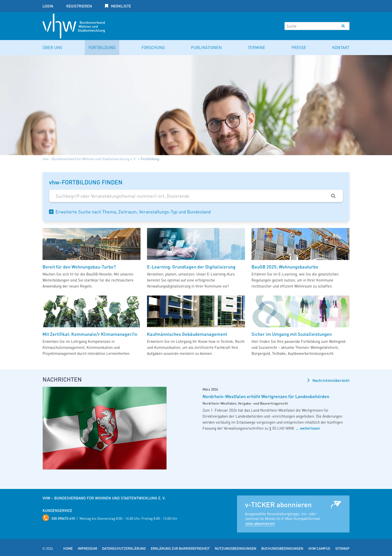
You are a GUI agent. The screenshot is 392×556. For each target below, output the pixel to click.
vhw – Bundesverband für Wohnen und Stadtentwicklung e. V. (89, 159)
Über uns (52, 47)
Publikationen (206, 47)
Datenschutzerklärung (124, 548)
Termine (256, 47)
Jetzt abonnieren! (260, 523)
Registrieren (79, 6)
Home (68, 548)
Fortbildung (102, 47)
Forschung (153, 47)
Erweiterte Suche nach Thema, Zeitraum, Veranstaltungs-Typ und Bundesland (133, 212)
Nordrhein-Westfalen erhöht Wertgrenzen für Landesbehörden (266, 396)
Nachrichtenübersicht (330, 380)
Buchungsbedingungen (282, 548)
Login (48, 6)
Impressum (87, 548)
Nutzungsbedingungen (235, 548)
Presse (299, 47)
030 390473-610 (63, 518)
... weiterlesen (307, 428)
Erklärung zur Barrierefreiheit (180, 548)
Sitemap (342, 548)
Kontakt (341, 47)
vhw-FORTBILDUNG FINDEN (86, 182)
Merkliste (120, 6)
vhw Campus (319, 548)
